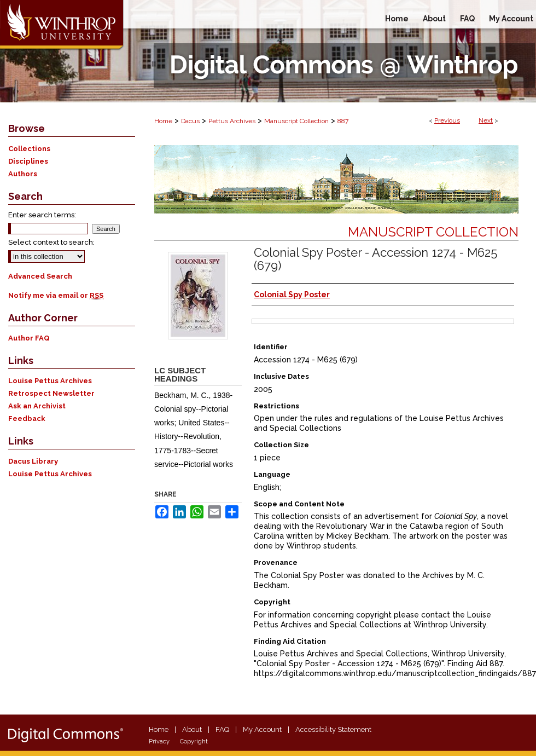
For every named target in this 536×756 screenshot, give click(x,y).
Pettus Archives (232, 121)
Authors (23, 174)
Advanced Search (40, 276)
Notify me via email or (56, 295)
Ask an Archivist (37, 406)
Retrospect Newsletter (51, 393)
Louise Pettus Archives (50, 381)
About (192, 729)
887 (343, 121)
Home (163, 121)
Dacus (190, 121)
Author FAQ (29, 338)
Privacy (159, 741)
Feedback (27, 419)
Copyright (194, 741)
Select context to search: (51, 242)
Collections (29, 149)
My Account (262, 729)
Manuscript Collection (296, 121)
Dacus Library (33, 461)
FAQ (222, 729)
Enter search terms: (42, 215)
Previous (447, 120)
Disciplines (28, 161)
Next (486, 120)
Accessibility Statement (333, 729)
